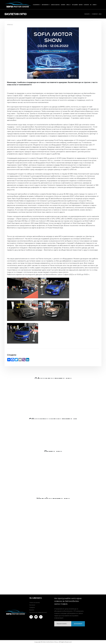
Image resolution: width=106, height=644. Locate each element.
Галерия (63, 5)
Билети (81, 5)
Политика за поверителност (39, 612)
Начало (87, 14)
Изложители (45, 5)
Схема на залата (55, 5)
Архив (94, 5)
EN (91, 5)
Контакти (86, 5)
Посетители (36, 5)
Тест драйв (75, 5)
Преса (68, 5)
